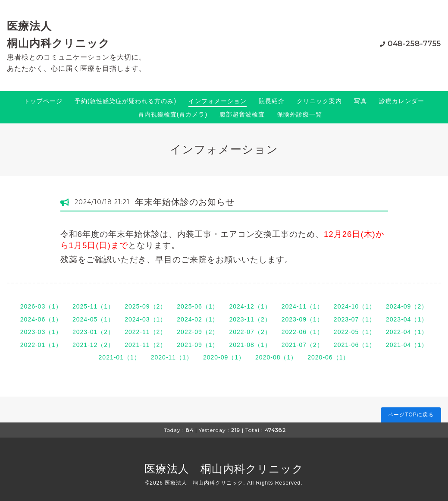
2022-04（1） (407, 332)
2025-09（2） (146, 306)
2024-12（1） (250, 306)
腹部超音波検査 (242, 114)
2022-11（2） (146, 332)
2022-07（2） (250, 332)
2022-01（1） (41, 345)
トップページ (43, 101)
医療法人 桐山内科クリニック (224, 469)
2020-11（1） (172, 357)
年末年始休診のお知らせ (185, 202)
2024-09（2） (407, 306)
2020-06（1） (328, 357)
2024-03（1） (146, 319)
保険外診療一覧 (299, 114)
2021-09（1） (198, 345)
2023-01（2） (93, 332)
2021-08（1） (250, 345)
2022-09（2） (198, 332)
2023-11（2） (250, 319)
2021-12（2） (93, 345)
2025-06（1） (198, 306)
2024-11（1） (302, 306)
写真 (360, 101)
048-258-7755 (414, 44)
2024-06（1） (41, 319)
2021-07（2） (302, 345)
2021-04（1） (407, 345)
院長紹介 (272, 101)
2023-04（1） (407, 319)
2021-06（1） (355, 345)
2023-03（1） (41, 332)
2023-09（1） (302, 319)
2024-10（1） (355, 306)
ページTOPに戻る (411, 415)
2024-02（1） (198, 319)
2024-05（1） (93, 319)
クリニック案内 (319, 101)
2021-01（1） (120, 357)
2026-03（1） (41, 306)
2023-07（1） (355, 319)
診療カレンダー (402, 101)
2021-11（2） (146, 345)
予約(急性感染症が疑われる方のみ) (125, 101)
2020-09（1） (224, 357)
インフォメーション (218, 101)
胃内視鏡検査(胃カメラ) (173, 114)
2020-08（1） (276, 357)
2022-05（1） (355, 332)
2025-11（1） (93, 306)
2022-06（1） (302, 332)
